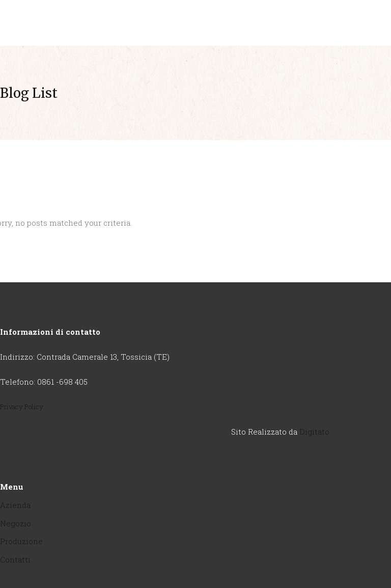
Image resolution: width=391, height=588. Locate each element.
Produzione (21, 541)
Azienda (15, 505)
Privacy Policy (22, 407)
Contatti (15, 559)
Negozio (16, 523)
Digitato (314, 432)
